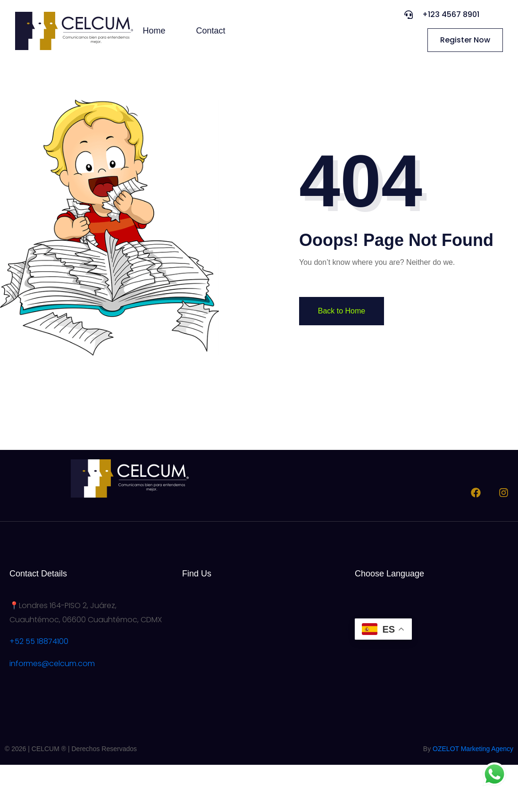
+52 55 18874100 (39, 641)
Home (154, 31)
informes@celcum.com (52, 664)
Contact (211, 31)
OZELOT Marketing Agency (473, 749)
